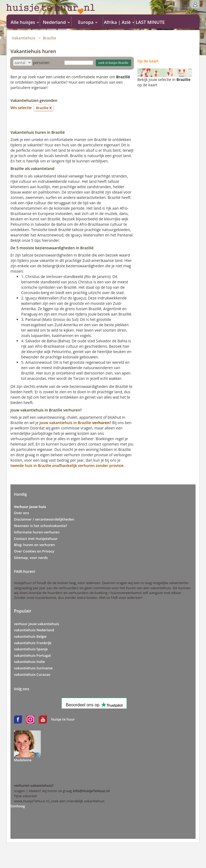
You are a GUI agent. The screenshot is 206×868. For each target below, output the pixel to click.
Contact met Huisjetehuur (36, 539)
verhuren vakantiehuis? (34, 785)
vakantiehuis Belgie (30, 636)
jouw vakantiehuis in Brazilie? (75, 423)
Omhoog (18, 806)
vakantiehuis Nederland (34, 630)
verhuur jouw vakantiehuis (36, 624)
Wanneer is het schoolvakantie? (41, 526)
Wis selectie (21, 108)
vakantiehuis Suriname (33, 668)
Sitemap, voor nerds (31, 558)
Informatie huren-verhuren (37, 532)
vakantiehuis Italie (29, 662)
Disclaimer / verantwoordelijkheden (44, 519)
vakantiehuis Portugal (32, 655)
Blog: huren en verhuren (34, 545)
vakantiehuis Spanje (31, 649)
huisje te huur (63, 719)
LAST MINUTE (150, 22)
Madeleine (23, 760)
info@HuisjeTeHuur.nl (91, 791)
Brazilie (50, 38)
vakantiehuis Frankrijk (33, 643)
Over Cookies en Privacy (34, 551)
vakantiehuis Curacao (32, 674)
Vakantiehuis (24, 38)
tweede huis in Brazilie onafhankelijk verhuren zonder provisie (67, 465)
